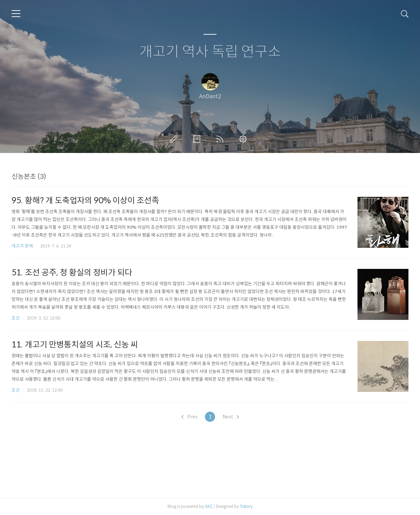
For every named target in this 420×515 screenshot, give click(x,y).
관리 (244, 139)
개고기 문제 (22, 246)
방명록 (198, 139)
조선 (16, 318)
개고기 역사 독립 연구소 (210, 52)
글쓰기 (175, 139)
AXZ (209, 506)
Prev (189, 417)
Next (231, 417)
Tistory (246, 506)
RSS (221, 139)
